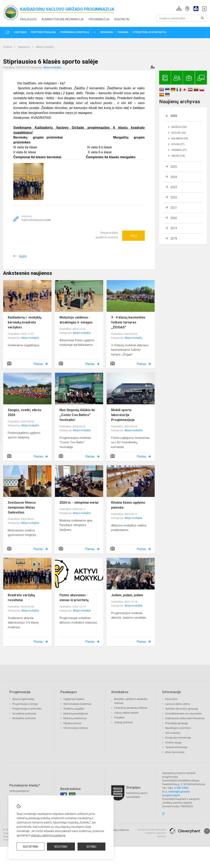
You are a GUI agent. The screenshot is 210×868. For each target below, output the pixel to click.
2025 (174, 167)
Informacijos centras (76, 728)
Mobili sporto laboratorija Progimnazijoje (123, 415)
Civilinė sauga (173, 742)
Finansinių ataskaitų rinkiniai (131, 708)
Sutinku (91, 847)
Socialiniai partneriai (24, 714)
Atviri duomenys (175, 752)
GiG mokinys (173, 733)
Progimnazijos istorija (25, 704)
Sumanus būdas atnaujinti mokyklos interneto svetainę (152, 833)
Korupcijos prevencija (178, 738)
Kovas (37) (178, 144)
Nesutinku (61, 847)
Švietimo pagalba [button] (43, 32)
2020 (174, 218)
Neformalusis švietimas (77, 704)
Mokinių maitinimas (75, 718)
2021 (174, 208)
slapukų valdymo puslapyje (48, 835)
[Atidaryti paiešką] (202, 18)
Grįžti (23, 256)
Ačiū (134, 236)
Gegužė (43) (179, 133)
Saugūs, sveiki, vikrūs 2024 (25, 412)
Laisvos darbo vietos (178, 704)
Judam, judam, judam (127, 595)
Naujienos (24, 47)
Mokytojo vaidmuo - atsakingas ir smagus (76, 320)
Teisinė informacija (176, 747)
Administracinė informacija (63, 19)
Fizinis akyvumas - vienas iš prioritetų (74, 598)
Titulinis (8, 47)
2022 (174, 197)
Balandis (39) (180, 139)
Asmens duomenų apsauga (182, 709)
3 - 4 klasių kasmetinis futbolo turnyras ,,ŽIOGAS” (128, 322)
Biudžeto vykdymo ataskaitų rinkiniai (131, 701)
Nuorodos (171, 699)
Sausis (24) (178, 156)
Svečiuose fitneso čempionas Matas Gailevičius (22, 507)
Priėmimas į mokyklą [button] (75, 32)
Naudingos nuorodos (178, 728)
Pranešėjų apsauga (177, 723)
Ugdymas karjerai (74, 699)
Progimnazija (99, 19)
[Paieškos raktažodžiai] (182, 18)
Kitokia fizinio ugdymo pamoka (128, 505)
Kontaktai (122, 19)
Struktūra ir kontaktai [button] (150, 32)
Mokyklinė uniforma (24, 718)
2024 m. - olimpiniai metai (79, 503)
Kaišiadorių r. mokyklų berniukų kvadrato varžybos (25, 322)
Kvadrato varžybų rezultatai (21, 598)
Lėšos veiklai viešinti (126, 713)
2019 (174, 228)
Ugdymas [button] (20, 32)
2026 (174, 116)
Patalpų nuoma (72, 723)
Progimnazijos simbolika (27, 709)
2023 (174, 187)
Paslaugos (28, 19)
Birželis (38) (179, 127)
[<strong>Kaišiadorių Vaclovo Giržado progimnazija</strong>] (12, 12)
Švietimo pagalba (74, 709)
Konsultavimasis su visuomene (184, 714)
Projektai (119, 717)
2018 (174, 238)
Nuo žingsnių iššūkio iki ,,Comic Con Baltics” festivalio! (77, 415)
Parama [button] (123, 32)
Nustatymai (31, 847)
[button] (179, 9)
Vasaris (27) (179, 150)
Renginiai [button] (107, 32)
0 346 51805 (181, 788)
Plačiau (38, 364)
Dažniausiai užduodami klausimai (185, 718)
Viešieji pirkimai (123, 722)
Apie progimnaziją (23, 699)
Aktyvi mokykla (45, 47)
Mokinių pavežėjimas (76, 714)
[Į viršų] (207, 831)
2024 (174, 177)
